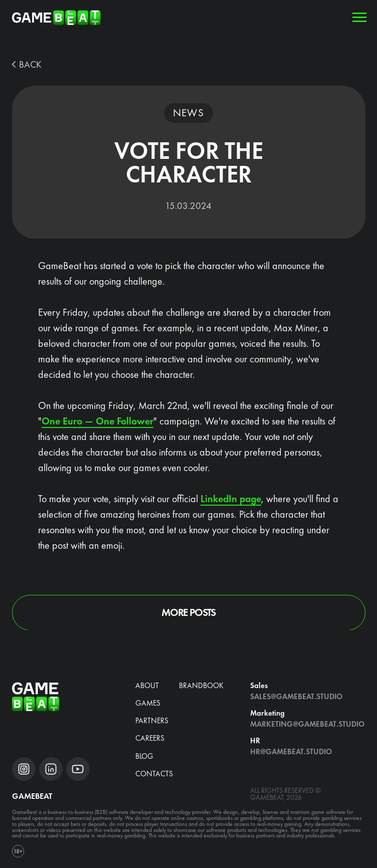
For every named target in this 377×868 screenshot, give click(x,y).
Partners (152, 721)
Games (148, 703)
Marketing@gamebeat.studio (307, 724)
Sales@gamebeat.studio (296, 697)
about (147, 686)
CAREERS (150, 738)
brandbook (201, 686)
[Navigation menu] (359, 18)
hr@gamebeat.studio (291, 752)
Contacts (154, 774)
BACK (30, 65)
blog (144, 756)
